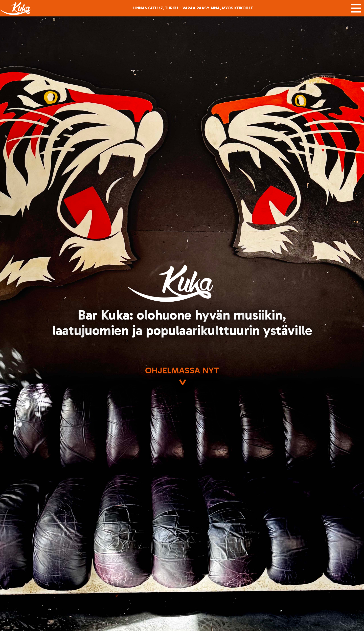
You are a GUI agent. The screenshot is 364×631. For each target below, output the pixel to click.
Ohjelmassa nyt (182, 377)
